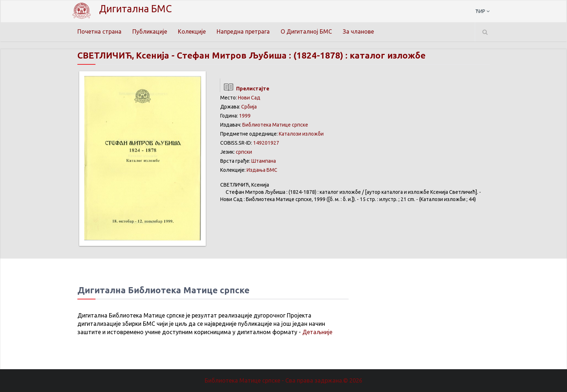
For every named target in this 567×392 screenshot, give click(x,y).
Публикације (150, 31)
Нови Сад (249, 98)
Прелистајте (245, 89)
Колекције (192, 31)
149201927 (266, 143)
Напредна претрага (243, 31)
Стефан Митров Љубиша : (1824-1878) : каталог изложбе (301, 56)
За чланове (358, 31)
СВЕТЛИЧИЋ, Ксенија (123, 56)
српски (244, 152)
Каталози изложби (301, 134)
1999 (245, 116)
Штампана (264, 161)
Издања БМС (262, 170)
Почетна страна (99, 31)
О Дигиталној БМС (306, 31)
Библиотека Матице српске (275, 125)
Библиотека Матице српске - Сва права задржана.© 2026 (283, 380)
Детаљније (317, 332)
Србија (249, 107)
